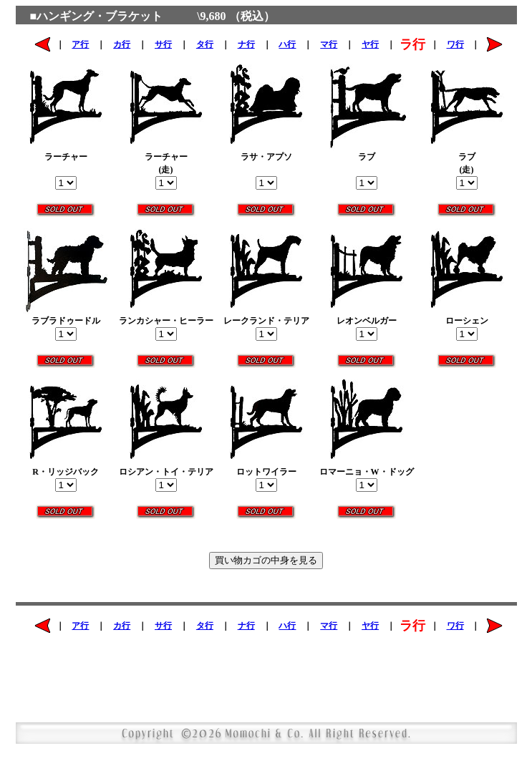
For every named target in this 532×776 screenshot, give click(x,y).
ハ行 (287, 44)
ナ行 (246, 44)
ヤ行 (370, 44)
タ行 (205, 44)
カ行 (122, 44)
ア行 (80, 44)
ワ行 (455, 44)
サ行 (163, 44)
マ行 (329, 44)
